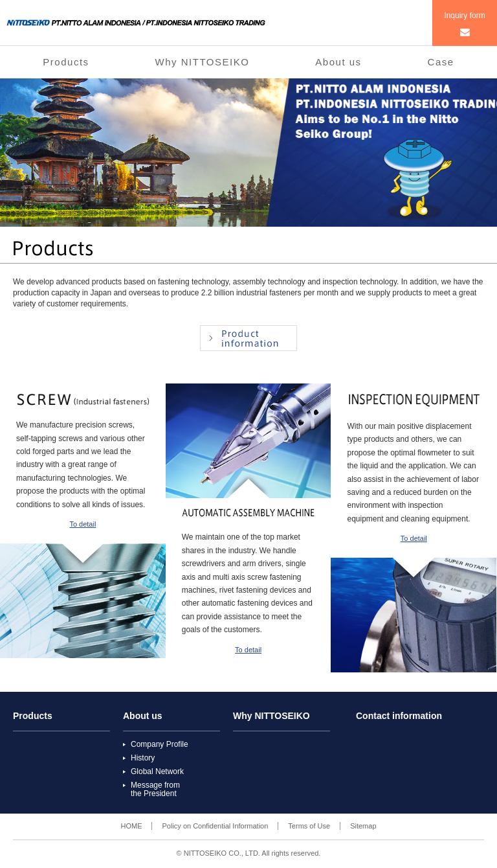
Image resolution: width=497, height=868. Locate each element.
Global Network (157, 771)
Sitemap (363, 826)
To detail (83, 524)
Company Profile (160, 744)
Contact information (399, 716)
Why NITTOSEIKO (203, 62)
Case (441, 62)
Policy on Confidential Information (215, 826)
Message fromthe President (155, 789)
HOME (131, 826)
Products (66, 62)
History (143, 758)
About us (338, 62)
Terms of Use (309, 826)
